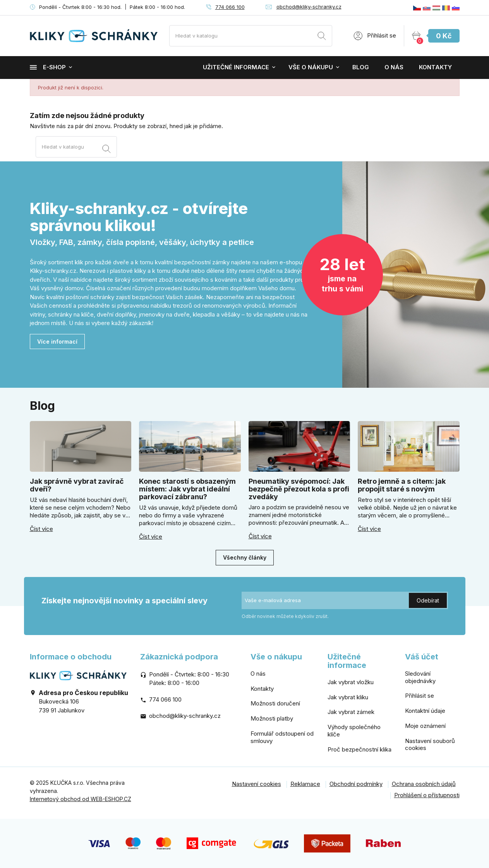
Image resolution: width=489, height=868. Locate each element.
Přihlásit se (420, 696)
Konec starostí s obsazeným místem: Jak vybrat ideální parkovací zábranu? (187, 489)
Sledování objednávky (420, 677)
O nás (394, 67)
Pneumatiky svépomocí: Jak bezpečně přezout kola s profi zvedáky (299, 489)
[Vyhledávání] (251, 36)
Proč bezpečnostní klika (359, 749)
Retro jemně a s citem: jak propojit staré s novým (402, 485)
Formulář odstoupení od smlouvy (282, 737)
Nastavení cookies (257, 784)
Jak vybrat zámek (351, 712)
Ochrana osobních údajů (424, 784)
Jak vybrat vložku (351, 682)
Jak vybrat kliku (348, 697)
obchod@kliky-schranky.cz (309, 7)
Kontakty (435, 67)
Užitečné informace (236, 67)
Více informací (57, 342)
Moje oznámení (425, 726)
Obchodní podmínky (356, 784)
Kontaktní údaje (425, 711)
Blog (361, 67)
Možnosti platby (272, 718)
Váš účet (422, 657)
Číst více (41, 529)
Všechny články (245, 557)
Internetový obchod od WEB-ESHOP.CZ (81, 799)
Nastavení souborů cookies (430, 745)
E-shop (48, 67)
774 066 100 (230, 7)
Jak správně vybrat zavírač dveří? (77, 485)
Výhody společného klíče (354, 731)
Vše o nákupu (311, 67)
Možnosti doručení (275, 703)
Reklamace (305, 784)
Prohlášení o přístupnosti (427, 795)
